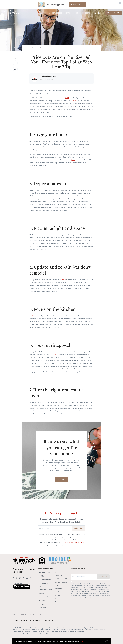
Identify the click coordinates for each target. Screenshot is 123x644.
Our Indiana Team (45, 580)
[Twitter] (17, 578)
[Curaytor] (21, 588)
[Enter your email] (56, 528)
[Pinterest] (23, 578)
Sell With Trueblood (54, 13)
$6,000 (64, 280)
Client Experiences (45, 590)
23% (70, 141)
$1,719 (73, 160)
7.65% (67, 98)
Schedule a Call (44, 600)
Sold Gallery (59, 595)
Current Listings (44, 572)
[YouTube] (27, 578)
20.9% (75, 101)
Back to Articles (37, 48)
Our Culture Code (45, 597)
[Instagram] (30, 578)
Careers (87, 13)
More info (81, 641)
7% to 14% (53, 355)
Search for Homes (73, 13)
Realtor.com (33, 316)
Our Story (42, 576)
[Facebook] (14, 578)
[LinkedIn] (20, 578)
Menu (98, 13)
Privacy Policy (86, 587)
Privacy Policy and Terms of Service (75, 542)
